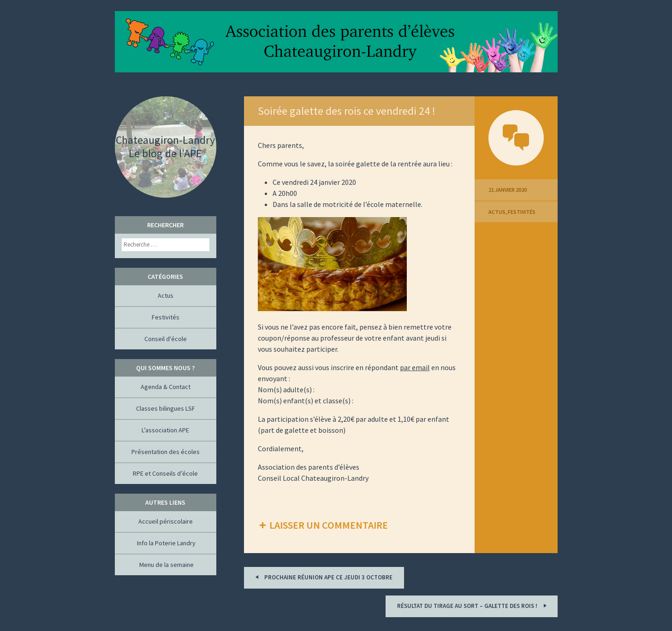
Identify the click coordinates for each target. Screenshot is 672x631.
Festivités (522, 212)
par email (415, 367)
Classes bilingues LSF (166, 408)
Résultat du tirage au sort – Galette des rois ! (473, 605)
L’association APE (165, 430)
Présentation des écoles (166, 452)
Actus (497, 212)
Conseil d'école (166, 339)
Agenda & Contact (166, 387)
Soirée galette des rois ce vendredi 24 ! (347, 111)
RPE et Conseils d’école (165, 473)
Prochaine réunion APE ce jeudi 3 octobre (322, 577)
